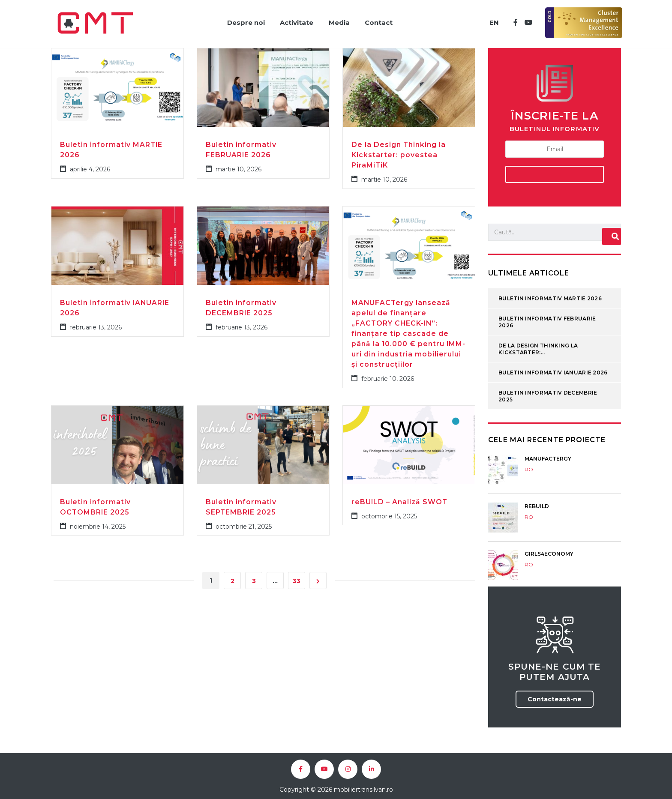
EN (492, 20)
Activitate (294, 20)
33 (297, 576)
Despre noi (241, 20)
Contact (380, 20)
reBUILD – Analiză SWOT (400, 497)
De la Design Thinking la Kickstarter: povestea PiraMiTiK (399, 150)
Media (338, 20)
